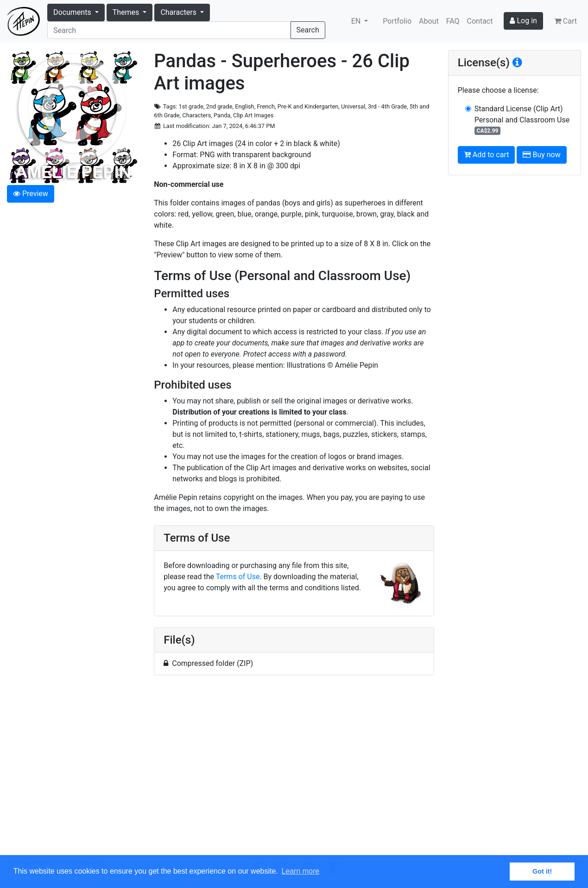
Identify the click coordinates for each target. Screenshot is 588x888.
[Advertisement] (294, 770)
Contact (480, 21)
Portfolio (397, 21)
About (429, 21)
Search (308, 30)
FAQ (453, 21)
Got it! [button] (542, 871)
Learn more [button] (300, 871)
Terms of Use (238, 577)
